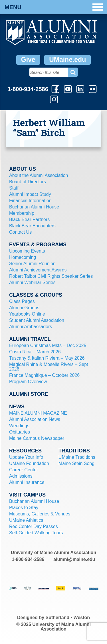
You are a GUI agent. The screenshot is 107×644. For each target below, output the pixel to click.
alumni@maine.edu (74, 559)
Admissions (21, 476)
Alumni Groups (24, 308)
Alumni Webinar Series (32, 282)
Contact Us (20, 232)
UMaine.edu (67, 60)
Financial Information (30, 201)
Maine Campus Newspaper (37, 438)
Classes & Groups (36, 295)
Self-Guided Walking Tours (36, 533)
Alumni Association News (35, 419)
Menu (54, 7)
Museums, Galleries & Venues (40, 514)
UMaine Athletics (26, 520)
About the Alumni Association (39, 175)
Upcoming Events (27, 251)
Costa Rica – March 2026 (35, 352)
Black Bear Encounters (32, 226)
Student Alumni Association (37, 320)
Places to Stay (24, 508)
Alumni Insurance (27, 482)
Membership (22, 213)
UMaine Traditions (77, 457)
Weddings (19, 426)
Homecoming (23, 257)
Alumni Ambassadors (31, 327)
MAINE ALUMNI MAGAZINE (38, 413)
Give (28, 60)
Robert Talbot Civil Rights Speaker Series (51, 276)
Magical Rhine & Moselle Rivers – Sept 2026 (49, 367)
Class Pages (22, 301)
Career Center (24, 470)
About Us (23, 169)
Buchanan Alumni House (34, 207)
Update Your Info (26, 457)
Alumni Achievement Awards (38, 270)
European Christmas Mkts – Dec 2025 (48, 345)
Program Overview (28, 382)
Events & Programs (38, 245)
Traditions (74, 451)
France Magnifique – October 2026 (44, 375)
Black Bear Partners (29, 219)
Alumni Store (29, 394)
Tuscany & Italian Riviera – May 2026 (47, 358)
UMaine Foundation (29, 463)
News (17, 407)
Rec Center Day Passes (34, 526)
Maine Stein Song (76, 463)
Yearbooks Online (27, 314)
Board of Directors (28, 182)
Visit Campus (27, 495)
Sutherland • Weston (68, 618)
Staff (14, 188)
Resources (25, 451)
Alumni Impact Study (30, 194)
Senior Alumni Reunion (32, 264)
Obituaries (20, 432)
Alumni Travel (30, 339)
